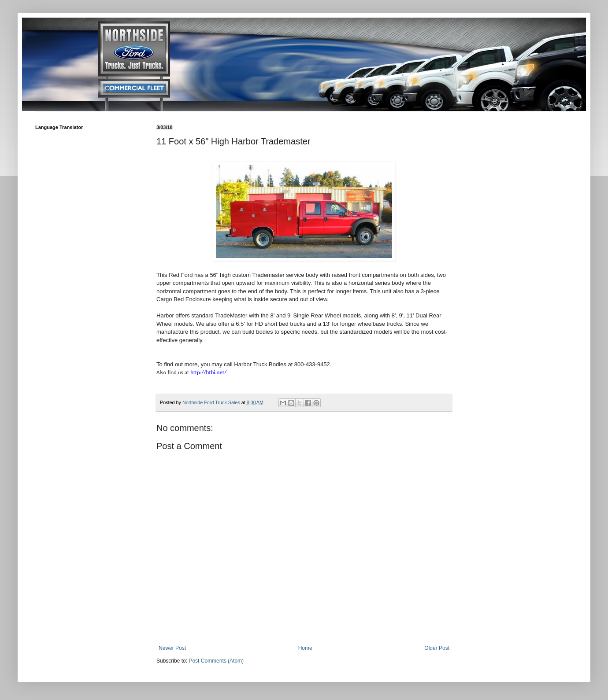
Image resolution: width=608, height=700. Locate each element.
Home (305, 648)
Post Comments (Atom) (216, 661)
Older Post (437, 648)
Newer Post (172, 648)
